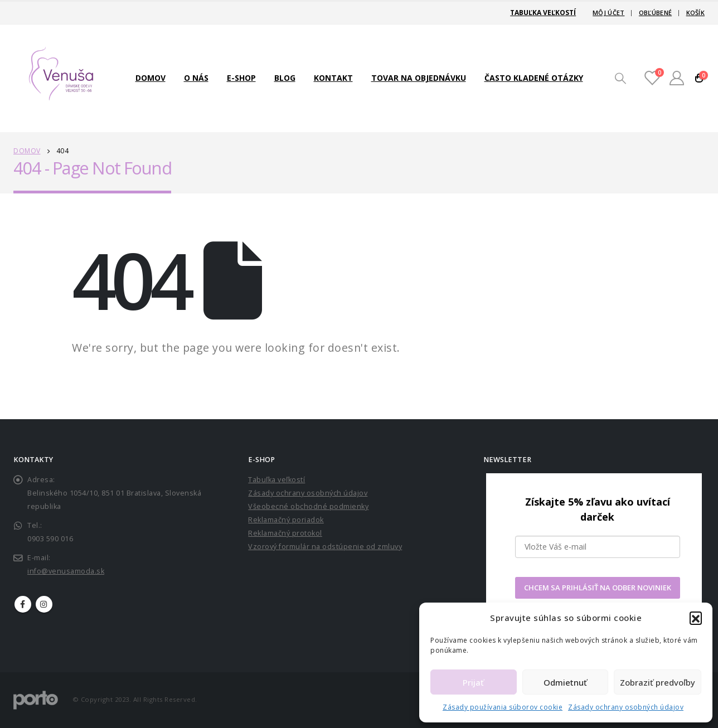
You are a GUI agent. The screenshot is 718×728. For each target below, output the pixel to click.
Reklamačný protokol (285, 533)
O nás (196, 78)
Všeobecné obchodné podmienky (308, 506)
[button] (696, 618)
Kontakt (333, 78)
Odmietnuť (565, 682)
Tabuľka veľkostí (543, 13)
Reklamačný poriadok (286, 520)
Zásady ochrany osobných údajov (626, 707)
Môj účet (608, 13)
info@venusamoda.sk (66, 571)
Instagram (44, 604)
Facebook (23, 604)
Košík (695, 13)
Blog (285, 78)
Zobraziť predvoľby (658, 682)
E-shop (241, 78)
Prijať (473, 682)
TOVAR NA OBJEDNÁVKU (419, 78)
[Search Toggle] (620, 78)
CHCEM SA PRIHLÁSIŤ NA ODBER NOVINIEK (598, 588)
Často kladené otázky (534, 78)
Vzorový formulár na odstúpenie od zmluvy (325, 547)
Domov (151, 78)
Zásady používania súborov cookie (503, 707)
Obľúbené (655, 13)
